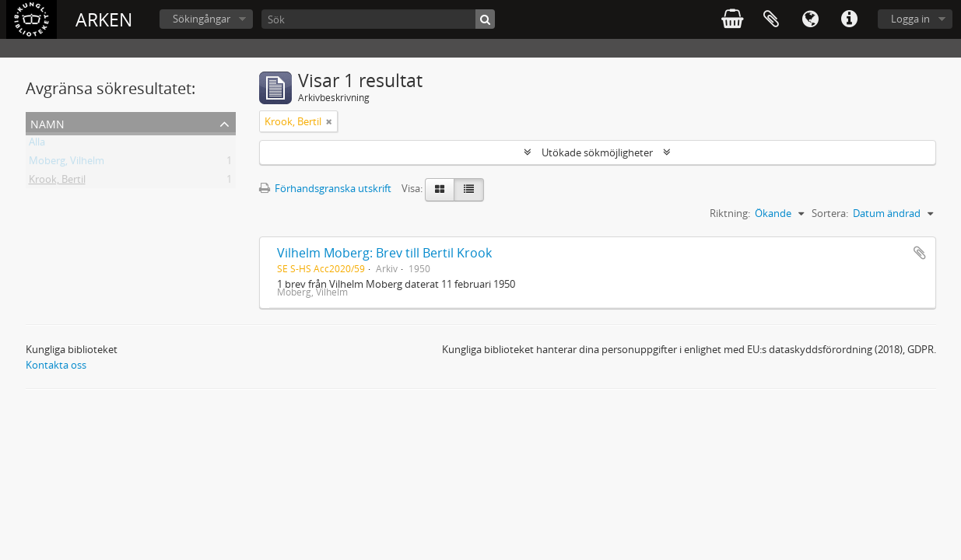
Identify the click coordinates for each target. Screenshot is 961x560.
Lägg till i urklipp (920, 253)
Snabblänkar (849, 19)
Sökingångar (202, 19)
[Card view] (440, 190)
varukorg (732, 19)
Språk (810, 19)
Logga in (910, 19)
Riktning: (730, 213)
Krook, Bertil (57, 182)
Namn (47, 122)
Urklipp (771, 19)
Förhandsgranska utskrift (325, 188)
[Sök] (378, 19)
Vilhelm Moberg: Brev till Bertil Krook (384, 253)
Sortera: (830, 213)
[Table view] (469, 190)
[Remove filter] (329, 121)
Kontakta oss (56, 365)
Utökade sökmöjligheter (597, 152)
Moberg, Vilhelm (67, 163)
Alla (37, 145)
